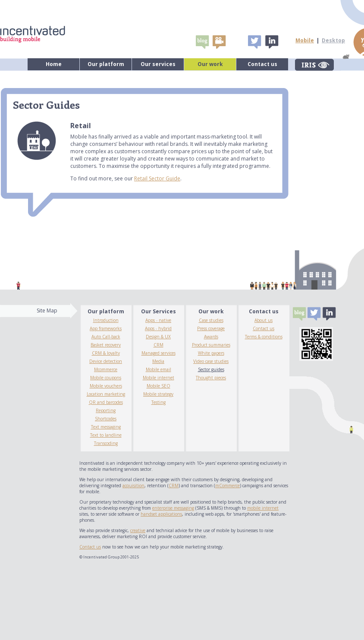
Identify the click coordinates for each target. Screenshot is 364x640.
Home (54, 64)
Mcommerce (106, 369)
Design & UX (158, 337)
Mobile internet (158, 378)
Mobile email (158, 369)
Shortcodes (106, 419)
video (219, 42)
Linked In (271, 42)
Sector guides (211, 369)
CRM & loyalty (106, 353)
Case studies (211, 320)
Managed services (158, 353)
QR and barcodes (106, 402)
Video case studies (211, 361)
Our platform (106, 64)
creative (138, 530)
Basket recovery (106, 345)
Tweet (254, 42)
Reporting (106, 410)
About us (264, 320)
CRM (158, 345)
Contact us (262, 64)
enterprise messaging (173, 508)
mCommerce (227, 486)
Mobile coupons (106, 378)
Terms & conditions (264, 337)
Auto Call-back (106, 337)
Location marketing (106, 394)
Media (158, 361)
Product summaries (211, 345)
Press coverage (211, 328)
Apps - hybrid (158, 328)
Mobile (305, 40)
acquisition (133, 486)
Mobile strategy (158, 394)
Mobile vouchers (106, 386)
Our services (158, 64)
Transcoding (106, 443)
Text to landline (106, 435)
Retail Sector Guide (157, 178)
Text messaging (106, 427)
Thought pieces (211, 378)
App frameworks (106, 328)
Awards (211, 337)
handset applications (161, 514)
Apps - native (158, 320)
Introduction (106, 320)
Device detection (106, 361)
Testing (158, 402)
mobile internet (263, 508)
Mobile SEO (158, 386)
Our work (210, 64)
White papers (211, 353)
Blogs (202, 42)
